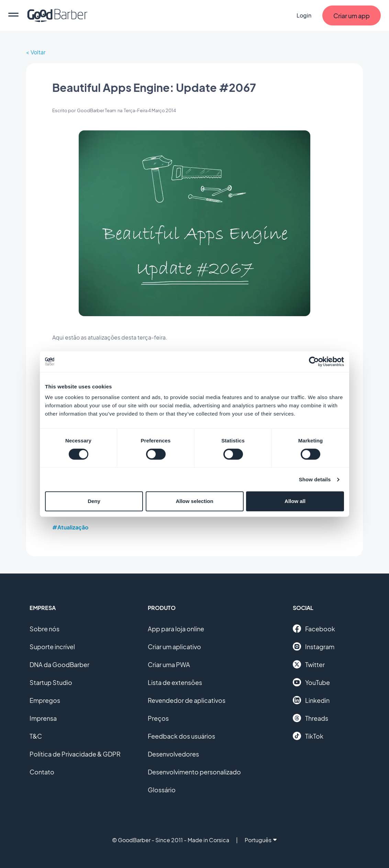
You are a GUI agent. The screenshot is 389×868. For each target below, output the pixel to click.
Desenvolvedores (173, 754)
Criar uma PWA (169, 665)
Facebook (314, 629)
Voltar (38, 52)
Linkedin (311, 700)
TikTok (308, 736)
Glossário (162, 790)
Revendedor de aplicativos (187, 700)
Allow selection (194, 501)
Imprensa (43, 718)
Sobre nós (45, 629)
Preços (158, 718)
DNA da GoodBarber (59, 665)
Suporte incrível (52, 647)
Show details (315, 479)
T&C (36, 736)
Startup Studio (51, 682)
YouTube (311, 682)
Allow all (295, 501)
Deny (94, 501)
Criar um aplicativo (174, 647)
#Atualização (70, 527)
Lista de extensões (175, 682)
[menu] (13, 15)
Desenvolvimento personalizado (194, 772)
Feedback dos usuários (181, 736)
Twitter (309, 664)
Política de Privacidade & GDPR (75, 754)
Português (261, 840)
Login (304, 15)
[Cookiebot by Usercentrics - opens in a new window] (314, 362)
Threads (310, 718)
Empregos (45, 700)
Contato (42, 772)
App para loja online (176, 629)
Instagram (314, 646)
